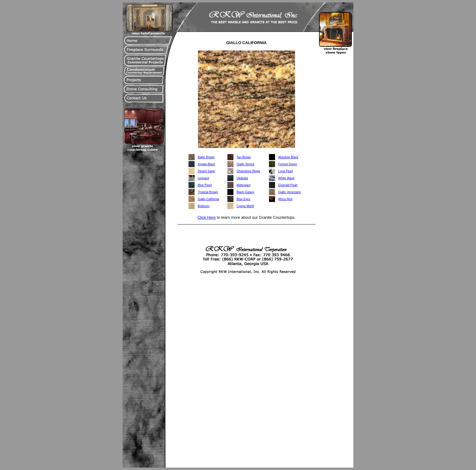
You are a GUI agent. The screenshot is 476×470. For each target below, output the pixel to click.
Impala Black (206, 164)
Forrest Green (287, 164)
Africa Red (285, 199)
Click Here (206, 217)
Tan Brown (244, 157)
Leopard (203, 178)
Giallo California (208, 199)
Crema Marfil (245, 206)
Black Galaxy (245, 192)
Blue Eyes (243, 199)
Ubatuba (242, 178)
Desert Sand (206, 171)
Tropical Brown (208, 192)
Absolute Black (288, 157)
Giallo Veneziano (289, 192)
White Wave (286, 178)
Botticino (203, 206)
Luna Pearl (285, 171)
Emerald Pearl (288, 185)
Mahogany (244, 185)
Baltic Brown (206, 157)
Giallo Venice (245, 164)
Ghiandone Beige (248, 171)
